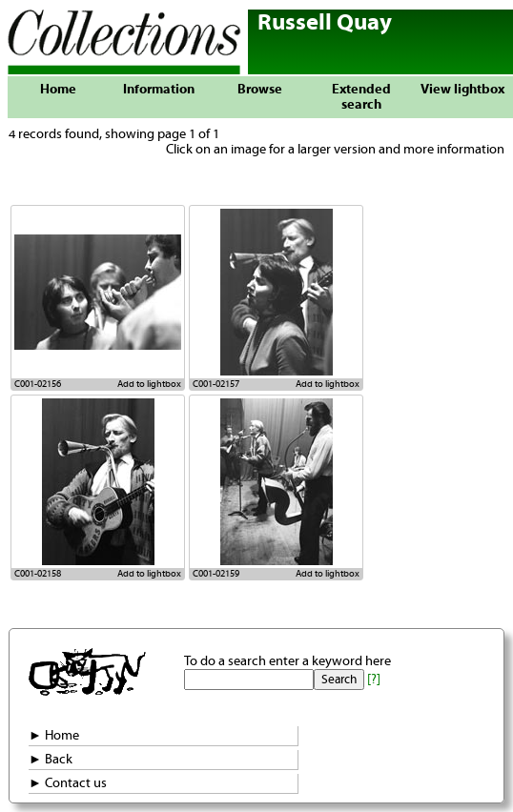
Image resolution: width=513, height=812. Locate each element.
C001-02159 (216, 574)
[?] (374, 680)
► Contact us (68, 783)
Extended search (361, 97)
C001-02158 (38, 574)
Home (58, 90)
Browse (260, 90)
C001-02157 (216, 384)
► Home (54, 736)
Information (159, 90)
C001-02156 (38, 384)
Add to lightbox (149, 384)
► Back (51, 760)
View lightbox (462, 90)
